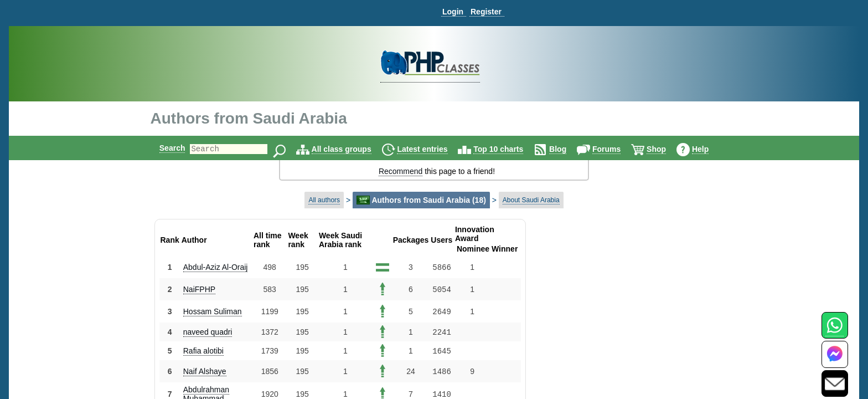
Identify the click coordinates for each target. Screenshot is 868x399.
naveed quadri (208, 332)
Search (163, 148)
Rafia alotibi (203, 351)
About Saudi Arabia (531, 200)
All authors (324, 200)
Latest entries (432, 149)
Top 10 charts (508, 149)
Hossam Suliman (213, 311)
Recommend (401, 171)
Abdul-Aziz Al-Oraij (216, 267)
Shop (666, 149)
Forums (616, 149)
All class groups (351, 149)
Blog (567, 149)
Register (486, 12)
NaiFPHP (199, 289)
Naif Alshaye (205, 371)
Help (710, 149)
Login (453, 12)
